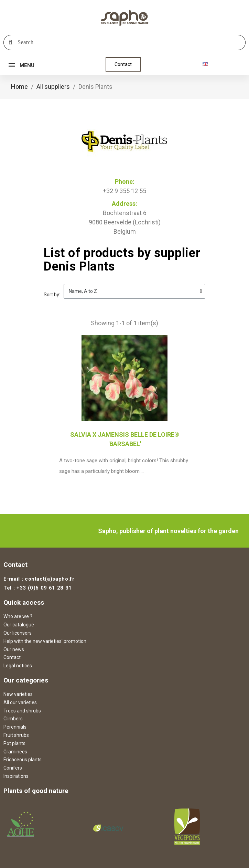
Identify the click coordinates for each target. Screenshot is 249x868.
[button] (123, 64)
